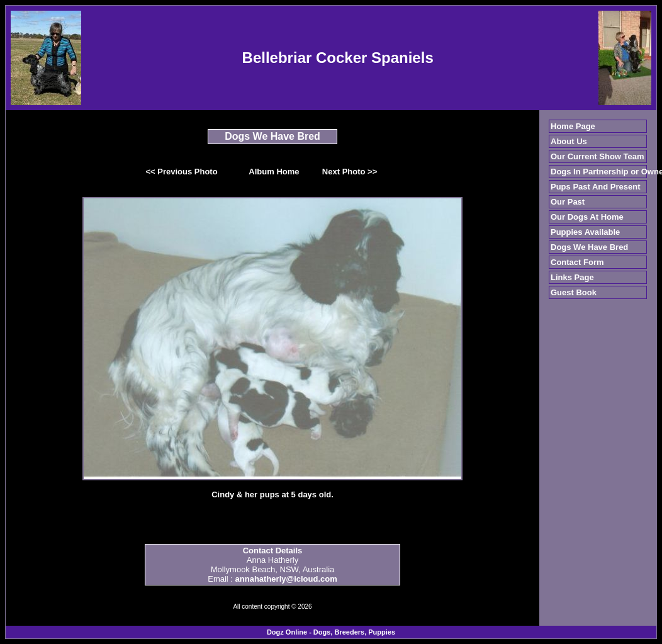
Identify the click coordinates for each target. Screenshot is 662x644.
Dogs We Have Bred (589, 247)
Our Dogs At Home (587, 217)
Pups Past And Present (596, 187)
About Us (569, 141)
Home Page (573, 126)
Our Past (568, 202)
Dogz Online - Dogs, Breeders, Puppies (331, 632)
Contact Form (577, 262)
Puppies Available (585, 232)
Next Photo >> (350, 172)
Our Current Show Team (597, 156)
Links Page (572, 277)
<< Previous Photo (182, 172)
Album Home (274, 172)
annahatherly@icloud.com (286, 579)
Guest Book (574, 292)
